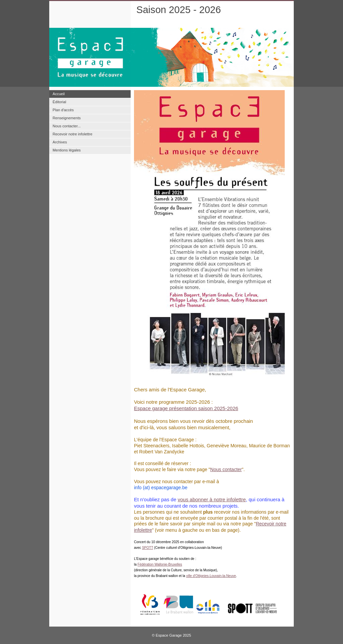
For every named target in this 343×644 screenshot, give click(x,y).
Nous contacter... (67, 126)
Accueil (59, 94)
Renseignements (67, 118)
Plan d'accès (63, 110)
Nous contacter (226, 469)
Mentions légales (67, 150)
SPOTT (148, 548)
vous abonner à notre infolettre (212, 499)
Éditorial (59, 102)
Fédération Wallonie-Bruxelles (160, 564)
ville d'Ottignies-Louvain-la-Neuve (211, 576)
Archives (60, 142)
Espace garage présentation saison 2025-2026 (186, 408)
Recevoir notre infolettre (73, 134)
